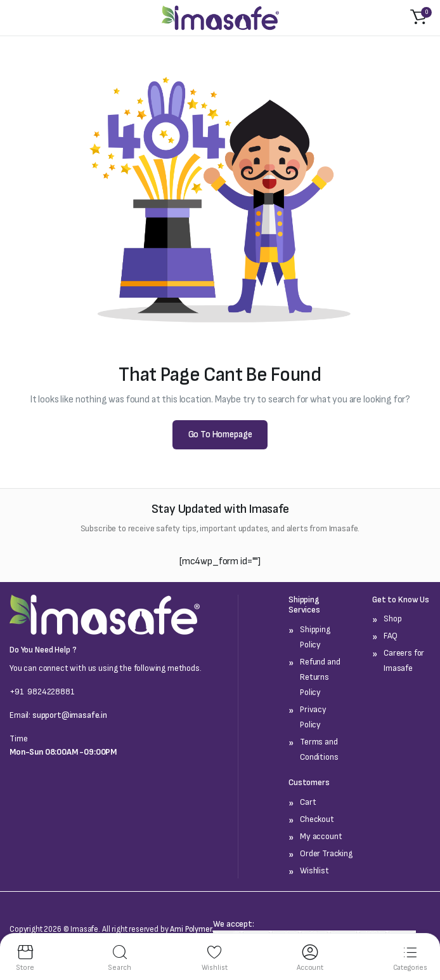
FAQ (391, 636)
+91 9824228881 (42, 692)
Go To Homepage (220, 434)
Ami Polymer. (191, 929)
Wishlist (314, 871)
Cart (308, 802)
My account (321, 836)
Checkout (317, 819)
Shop (392, 619)
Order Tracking (326, 853)
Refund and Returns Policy (320, 677)
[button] (418, 18)
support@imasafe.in (70, 715)
